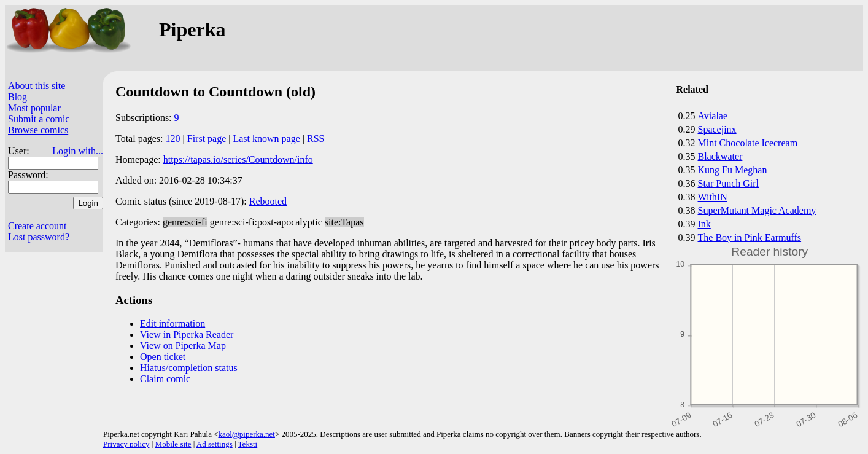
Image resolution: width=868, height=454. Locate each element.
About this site (37, 86)
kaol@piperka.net (246, 434)
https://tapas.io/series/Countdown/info (238, 159)
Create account (37, 226)
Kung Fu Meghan (733, 170)
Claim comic (165, 379)
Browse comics (38, 130)
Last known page (266, 139)
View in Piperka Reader (187, 335)
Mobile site (173, 444)
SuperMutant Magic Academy (757, 210)
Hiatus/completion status (189, 368)
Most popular (34, 108)
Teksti (248, 444)
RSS (316, 139)
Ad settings (215, 444)
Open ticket (163, 357)
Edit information (172, 323)
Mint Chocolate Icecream (748, 143)
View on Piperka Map (183, 346)
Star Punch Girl (729, 183)
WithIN (713, 197)
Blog (17, 97)
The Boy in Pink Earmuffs (750, 237)
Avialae (713, 116)
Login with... (78, 151)
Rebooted (268, 201)
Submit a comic (39, 119)
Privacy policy (126, 444)
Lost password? (39, 237)
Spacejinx (717, 129)
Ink (704, 224)
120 (174, 139)
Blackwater (720, 156)
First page (207, 139)
